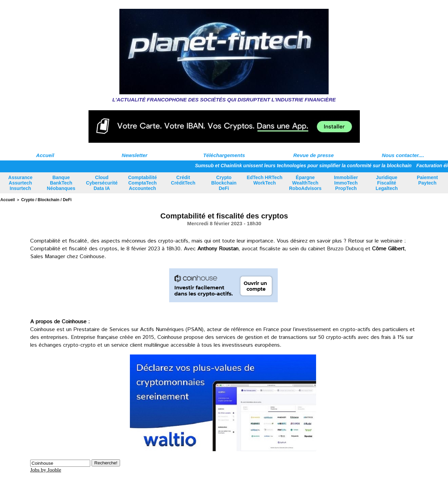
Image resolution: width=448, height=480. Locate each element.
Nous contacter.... (403, 155)
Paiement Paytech (427, 180)
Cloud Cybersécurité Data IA (102, 183)
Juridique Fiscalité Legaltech (386, 183)
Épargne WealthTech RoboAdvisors (305, 183)
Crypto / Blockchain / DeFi (43, 199)
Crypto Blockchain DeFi (224, 183)
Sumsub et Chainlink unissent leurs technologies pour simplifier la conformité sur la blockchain (303, 166)
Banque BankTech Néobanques (61, 183)
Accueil (45, 155)
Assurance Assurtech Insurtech (20, 183)
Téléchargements (224, 155)
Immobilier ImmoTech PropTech (346, 183)
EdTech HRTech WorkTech (264, 180)
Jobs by (46, 469)
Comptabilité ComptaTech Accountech (143, 183)
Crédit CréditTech (183, 180)
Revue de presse (314, 155)
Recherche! (106, 462)
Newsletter (135, 155)
